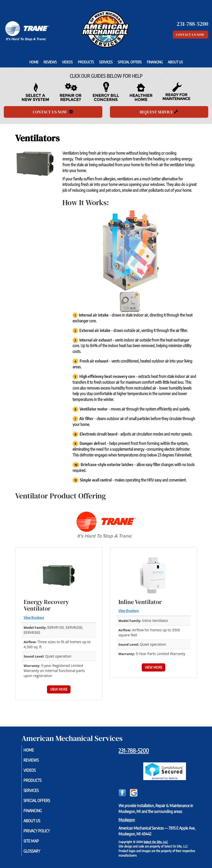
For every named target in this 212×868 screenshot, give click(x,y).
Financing (155, 62)
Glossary (38, 851)
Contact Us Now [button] (191, 35)
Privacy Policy (42, 831)
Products (86, 62)
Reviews (50, 62)
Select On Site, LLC (156, 842)
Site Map (37, 841)
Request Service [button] (159, 112)
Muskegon (127, 820)
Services (106, 62)
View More (59, 689)
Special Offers (130, 62)
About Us (175, 62)
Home (34, 62)
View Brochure (34, 618)
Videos (67, 62)
